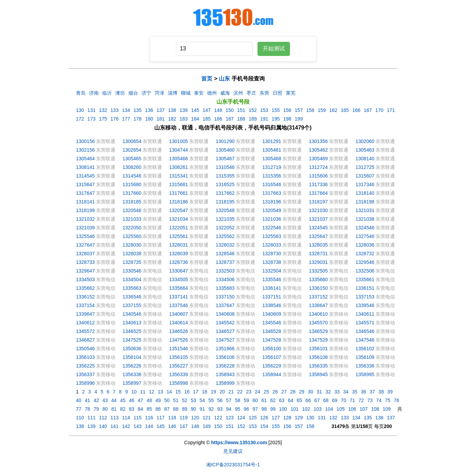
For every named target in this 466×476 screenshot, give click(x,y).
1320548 (225, 210)
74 (379, 400)
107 (364, 409)
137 (161, 110)
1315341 (179, 176)
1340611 (365, 314)
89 (185, 409)
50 (167, 400)
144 (149, 426)
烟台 (133, 93)
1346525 (132, 331)
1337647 (225, 305)
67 (317, 400)
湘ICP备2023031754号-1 (233, 465)
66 (308, 400)
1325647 (318, 236)
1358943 (225, 374)
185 (207, 119)
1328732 (365, 254)
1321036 (272, 219)
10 (134, 392)
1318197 (318, 202)
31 (319, 392)
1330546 (132, 271)
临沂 (107, 93)
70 (343, 400)
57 (229, 400)
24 (258, 392)
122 (218, 418)
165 (345, 110)
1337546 (179, 305)
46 (132, 400)
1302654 (132, 150)
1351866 (225, 349)
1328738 (272, 262)
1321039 (85, 228)
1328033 (272, 245)
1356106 (225, 357)
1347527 (225, 340)
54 (202, 400)
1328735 (132, 262)
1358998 (179, 383)
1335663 (132, 288)
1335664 (179, 288)
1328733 (85, 262)
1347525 (132, 340)
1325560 (132, 236)
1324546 (365, 228)
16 (187, 392)
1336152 (85, 297)
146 (172, 426)
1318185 (132, 202)
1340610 (318, 314)
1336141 (272, 288)
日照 (278, 93)
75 (388, 400)
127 (276, 418)
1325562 (225, 236)
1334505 (179, 279)
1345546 (272, 323)
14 (169, 392)
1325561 (179, 236)
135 (138, 110)
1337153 (365, 297)
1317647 (85, 193)
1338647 (318, 305)
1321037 (318, 219)
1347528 (272, 340)
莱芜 (291, 93)
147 (207, 110)
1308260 (132, 167)
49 (158, 400)
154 (264, 426)
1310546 (225, 167)
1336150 (318, 288)
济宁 (146, 93)
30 (311, 392)
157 (299, 110)
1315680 (132, 184)
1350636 (132, 349)
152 (253, 110)
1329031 (318, 262)
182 (172, 119)
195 (276, 119)
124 (241, 418)
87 (167, 409)
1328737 (225, 262)
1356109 (365, 357)
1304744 (179, 150)
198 (287, 119)
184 (195, 119)
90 (194, 409)
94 (229, 409)
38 (381, 392)
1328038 (132, 254)
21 (231, 392)
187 (230, 119)
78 (88, 409)
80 (105, 409)
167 (368, 110)
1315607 (365, 176)
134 (126, 110)
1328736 (179, 262)
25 (266, 392)
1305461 (272, 150)
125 (253, 418)
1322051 (179, 228)
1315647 (85, 184)
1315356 (272, 176)
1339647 (85, 314)
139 (183, 110)
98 (264, 409)
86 (158, 409)
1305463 (365, 150)
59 (246, 400)
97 (255, 409)
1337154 (85, 305)
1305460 (225, 150)
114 (126, 418)
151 (241, 110)
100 (283, 409)
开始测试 (274, 49)
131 (91, 110)
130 (80, 110)
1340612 (85, 323)
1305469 (318, 159)
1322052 (225, 228)
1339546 (365, 305)
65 (299, 400)
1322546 (272, 228)
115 (138, 418)
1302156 (85, 150)
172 (80, 119)
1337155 (132, 305)
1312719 (272, 167)
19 (213, 392)
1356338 (132, 374)
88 (176, 409)
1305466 (179, 159)
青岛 (81, 93)
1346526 (179, 331)
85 (149, 409)
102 (306, 409)
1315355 (225, 176)
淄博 (173, 93)
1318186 (179, 202)
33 (337, 392)
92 (211, 409)
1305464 (85, 159)
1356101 (318, 349)
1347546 (365, 340)
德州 (212, 93)
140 (103, 426)
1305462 (318, 150)
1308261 (179, 167)
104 (329, 409)
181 (161, 119)
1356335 (318, 366)
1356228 (225, 366)
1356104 (132, 357)
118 (172, 418)
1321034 (179, 219)
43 (105, 400)
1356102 (365, 349)
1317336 (318, 184)
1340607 (179, 314)
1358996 (85, 383)
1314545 (85, 176)
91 (202, 409)
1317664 (318, 193)
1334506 (225, 279)
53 (194, 400)
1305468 (272, 159)
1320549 (272, 210)
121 (207, 418)
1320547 (179, 210)
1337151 (272, 297)
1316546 (272, 184)
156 (287, 110)
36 (363, 392)
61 (264, 400)
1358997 (132, 383)
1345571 (365, 323)
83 (132, 409)
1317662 (225, 193)
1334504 (132, 279)
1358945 (318, 374)
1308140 (365, 159)
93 (220, 409)
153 (264, 110)
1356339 (179, 374)
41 (88, 400)
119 (183, 418)
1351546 (179, 349)
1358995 (365, 374)
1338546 (272, 305)
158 (310, 110)
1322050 (132, 228)
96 (246, 409)
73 (370, 400)
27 (284, 392)
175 (103, 119)
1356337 (85, 374)
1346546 (365, 331)
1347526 (179, 340)
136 (149, 110)
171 (391, 110)
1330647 (179, 271)
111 (91, 418)
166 (356, 110)
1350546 (85, 349)
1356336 (365, 366)
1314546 (132, 176)
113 (114, 418)
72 (361, 400)
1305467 (225, 159)
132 (103, 110)
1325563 (272, 236)
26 (275, 392)
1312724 (318, 167)
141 (114, 426)
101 (295, 409)
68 (326, 400)
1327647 (85, 245)
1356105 (179, 357)
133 (114, 110)
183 (183, 119)
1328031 (179, 245)
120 (195, 418)
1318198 (365, 202)
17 (196, 392)
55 (211, 400)
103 (317, 409)
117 (161, 418)
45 (123, 400)
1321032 (85, 219)
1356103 (85, 357)
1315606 (318, 176)
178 (138, 119)
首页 (207, 78)
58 (237, 400)
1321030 (318, 210)
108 (375, 409)
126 (264, 418)
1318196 (272, 202)
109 (387, 409)
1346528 (272, 331)
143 (138, 426)
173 (91, 119)
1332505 (318, 271)
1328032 (225, 245)
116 (149, 418)
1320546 (132, 210)
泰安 (199, 93)
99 (273, 409)
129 (299, 418)
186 (218, 119)
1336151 (365, 288)
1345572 (85, 331)
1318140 (365, 193)
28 (293, 392)
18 (205, 392)
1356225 (85, 366)
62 (273, 400)
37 (372, 392)
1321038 (365, 219)
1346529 (318, 331)
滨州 (238, 93)
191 (264, 119)
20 (222, 392)
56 (220, 400)
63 (282, 400)
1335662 (85, 288)
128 (287, 418)
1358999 (225, 383)
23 (249, 392)
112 (103, 418)
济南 (94, 93)
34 (346, 392)
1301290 (225, 141)
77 (79, 409)
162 (333, 110)
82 (123, 409)
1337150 (225, 297)
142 (126, 426)
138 (172, 110)
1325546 (85, 236)
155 (276, 110)
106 (352, 409)
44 (114, 400)
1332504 (272, 271)
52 (185, 400)
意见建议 (233, 451)
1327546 (365, 236)
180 (149, 119)
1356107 (272, 357)
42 (96, 400)
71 (352, 400)
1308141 (85, 167)
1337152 (318, 297)
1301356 (318, 141)
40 (79, 400)
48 (149, 400)
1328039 (179, 254)
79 (96, 409)
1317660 (132, 193)
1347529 (318, 340)
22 (240, 392)
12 (152, 392)
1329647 (85, 271)
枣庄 (251, 93)
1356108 (318, 357)
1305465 (132, 159)
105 (341, 409)
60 (255, 400)
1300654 (132, 141)
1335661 (365, 279)
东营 (264, 93)
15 (178, 392)
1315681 (179, 184)
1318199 (85, 210)
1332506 (365, 271)
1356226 (132, 366)
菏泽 (159, 93)
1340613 (132, 323)
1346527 (225, 331)
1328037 (85, 254)
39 (390, 392)
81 (114, 409)
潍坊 (120, 93)
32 (328, 392)
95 (237, 409)
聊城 (186, 93)
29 (302, 392)
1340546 (132, 314)
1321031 (365, 210)
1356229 (272, 366)
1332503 (225, 271)
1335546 (272, 279)
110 (80, 418)
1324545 (318, 228)
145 (195, 110)
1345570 (318, 323)
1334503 (85, 279)
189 (253, 119)
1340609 (272, 314)
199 (299, 119)
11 (143, 392)
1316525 (225, 184)
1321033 (132, 219)
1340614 (179, 323)
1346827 (85, 340)
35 (355, 392)
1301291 (272, 141)
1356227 (179, 366)
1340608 (225, 314)
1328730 (272, 254)
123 (230, 418)
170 (379, 110)
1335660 (318, 279)
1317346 (365, 184)
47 (140, 400)
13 (161, 392)
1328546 (225, 254)
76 (397, 400)
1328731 (318, 254)
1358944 (272, 374)
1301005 (179, 141)
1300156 (85, 141)
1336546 (132, 297)
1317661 (179, 193)
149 (207, 426)
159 (322, 110)
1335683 (225, 288)
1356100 (272, 349)
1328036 (365, 245)
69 (335, 400)
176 (114, 119)
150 (230, 110)
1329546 (365, 262)
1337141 (179, 297)
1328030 (132, 245)
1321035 (225, 219)
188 (241, 119)
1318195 (225, 202)
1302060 (365, 141)
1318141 (85, 202)
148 (218, 110)
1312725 (365, 167)
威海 (225, 93)
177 (126, 119)
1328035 (318, 245)
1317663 (272, 193)
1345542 (225, 323)
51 (176, 400)
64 (291, 400)
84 (140, 409)
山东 (224, 78)
